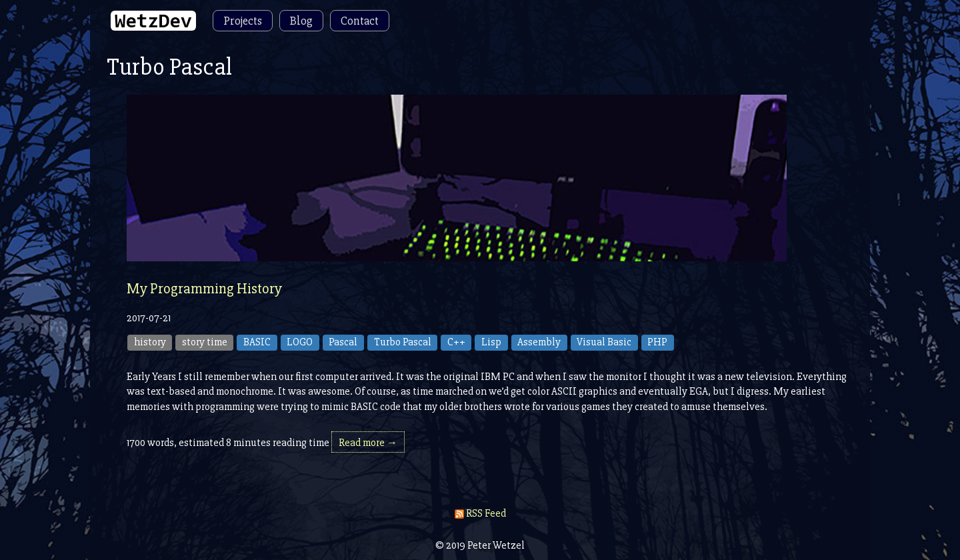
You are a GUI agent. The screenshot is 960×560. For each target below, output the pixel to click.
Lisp (491, 342)
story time (205, 342)
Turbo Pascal (403, 342)
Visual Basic (604, 342)
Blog (301, 21)
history (150, 342)
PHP (657, 342)
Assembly (539, 342)
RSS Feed (480, 513)
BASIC (257, 342)
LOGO (300, 342)
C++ (456, 342)
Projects (243, 21)
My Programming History (204, 289)
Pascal (343, 342)
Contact (360, 21)
